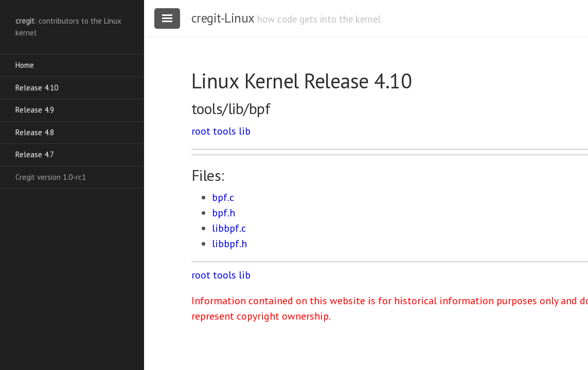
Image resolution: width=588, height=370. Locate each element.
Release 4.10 (37, 88)
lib (245, 131)
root (201, 131)
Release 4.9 (35, 110)
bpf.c (223, 197)
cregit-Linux (223, 18)
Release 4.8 (35, 132)
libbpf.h (229, 244)
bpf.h (224, 213)
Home (25, 65)
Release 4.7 (35, 154)
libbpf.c (229, 228)
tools (225, 131)
